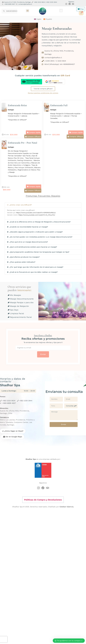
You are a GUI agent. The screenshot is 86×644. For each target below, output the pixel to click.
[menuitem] (38, 19)
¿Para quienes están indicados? (22, 262)
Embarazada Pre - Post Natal (22, 143)
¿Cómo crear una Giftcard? (21, 205)
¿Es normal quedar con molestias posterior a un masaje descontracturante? (41, 237)
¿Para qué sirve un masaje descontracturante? (29, 242)
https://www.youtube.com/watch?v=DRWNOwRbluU (36, 213)
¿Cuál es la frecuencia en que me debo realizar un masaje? (34, 272)
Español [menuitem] (49, 19)
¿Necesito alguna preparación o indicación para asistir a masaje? (36, 232)
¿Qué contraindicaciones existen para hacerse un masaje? (33, 247)
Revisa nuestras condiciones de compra (43, 93)
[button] (27, 11)
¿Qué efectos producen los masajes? (25, 257)
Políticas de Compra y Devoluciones (43, 500)
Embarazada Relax (17, 105)
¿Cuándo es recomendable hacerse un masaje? (29, 227)
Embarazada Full (59, 105)
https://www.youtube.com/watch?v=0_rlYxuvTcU (37, 215)
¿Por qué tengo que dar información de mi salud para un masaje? (36, 267)
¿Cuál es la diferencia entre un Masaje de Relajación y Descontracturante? (40, 222)
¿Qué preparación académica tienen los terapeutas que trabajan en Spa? (39, 252)
